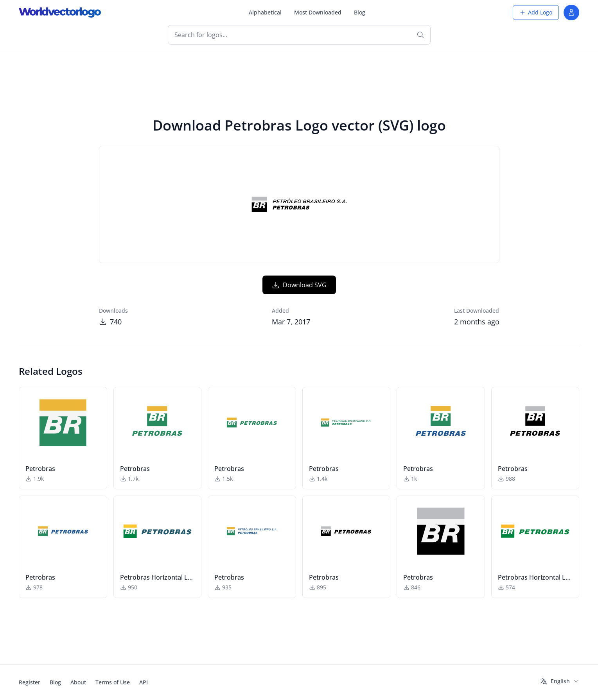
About (78, 682)
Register (30, 682)
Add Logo (536, 12)
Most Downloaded (318, 12)
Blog (360, 12)
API (144, 682)
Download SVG (299, 285)
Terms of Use (113, 682)
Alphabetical (265, 12)
